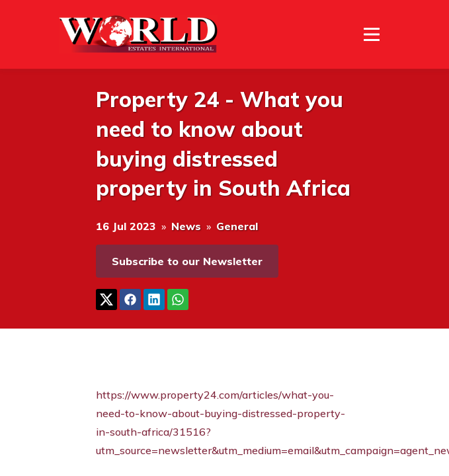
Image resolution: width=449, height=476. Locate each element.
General (237, 226)
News (186, 226)
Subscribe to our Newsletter (187, 261)
